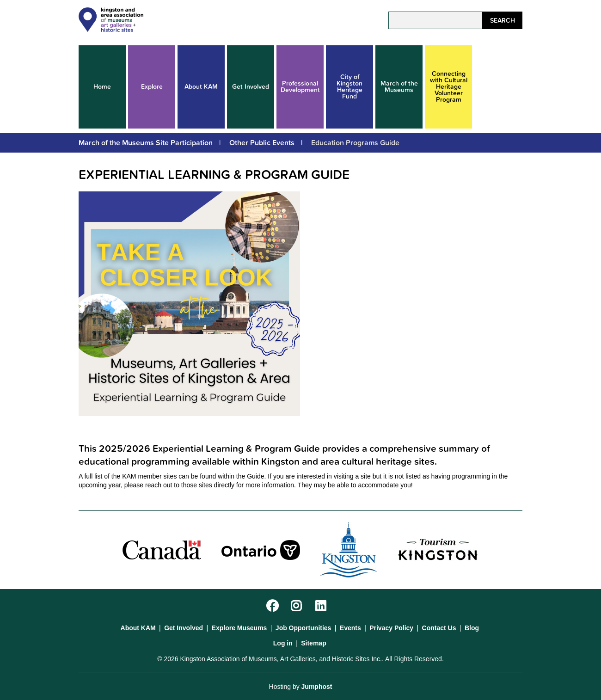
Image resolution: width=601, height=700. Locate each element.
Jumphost (317, 687)
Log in (283, 643)
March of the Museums (399, 87)
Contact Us (439, 628)
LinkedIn (322, 606)
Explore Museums (239, 628)
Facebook (273, 606)
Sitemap (313, 643)
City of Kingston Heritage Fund (350, 87)
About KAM (201, 87)
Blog (472, 628)
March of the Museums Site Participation (146, 143)
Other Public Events (262, 143)
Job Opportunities (304, 628)
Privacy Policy (391, 628)
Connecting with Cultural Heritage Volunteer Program (449, 87)
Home (102, 87)
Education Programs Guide (355, 143)
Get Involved (251, 87)
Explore (152, 87)
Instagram (298, 606)
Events (350, 628)
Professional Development (300, 87)
